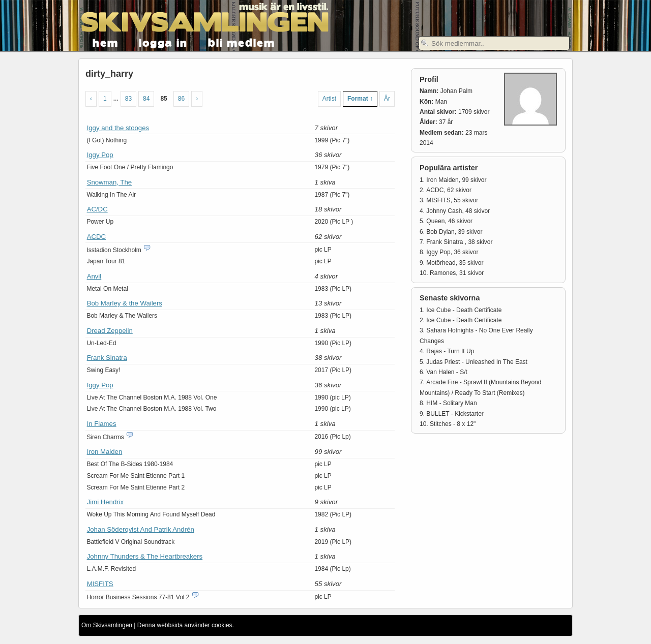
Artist (329, 99)
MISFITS (100, 584)
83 (128, 99)
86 (181, 99)
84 (146, 99)
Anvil (94, 276)
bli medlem (242, 42)
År (387, 99)
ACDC (96, 237)
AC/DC (97, 209)
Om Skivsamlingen (107, 625)
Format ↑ (360, 99)
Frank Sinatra (107, 358)
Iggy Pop (100, 155)
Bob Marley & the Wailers (125, 303)
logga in (163, 42)
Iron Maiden (105, 452)
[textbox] (494, 43)
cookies (222, 625)
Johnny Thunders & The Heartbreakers (145, 556)
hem (106, 42)
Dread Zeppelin (110, 331)
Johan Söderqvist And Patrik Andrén (141, 529)
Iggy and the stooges (118, 128)
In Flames (102, 424)
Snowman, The (109, 182)
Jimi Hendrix (106, 502)
